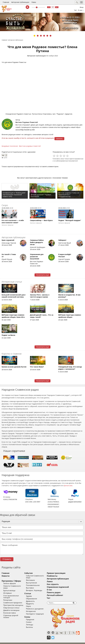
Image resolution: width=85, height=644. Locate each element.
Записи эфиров (10, 583)
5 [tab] (47, 36)
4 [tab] (44, 36)
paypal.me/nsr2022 (75, 502)
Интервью (7, 591)
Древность (33, 599)
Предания (33, 618)
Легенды (33, 623)
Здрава (32, 594)
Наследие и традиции (38, 612)
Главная (6, 2)
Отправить (7, 559)
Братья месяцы (9, 589)
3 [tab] (41, 36)
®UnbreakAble (23, 641)
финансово (68, 486)
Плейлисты (58, 576)
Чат (75, 10)
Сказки (32, 620)
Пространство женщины (13, 601)
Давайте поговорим (11, 606)
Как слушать (59, 584)
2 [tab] (38, 36)
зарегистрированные (76, 159)
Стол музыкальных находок (15, 594)
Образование (35, 597)
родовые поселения (10, 146)
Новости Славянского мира (14, 586)
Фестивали (34, 578)
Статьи (31, 592)
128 (49, 7)
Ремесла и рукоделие (38, 607)
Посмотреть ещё (43, 275)
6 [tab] (51, 36)
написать (59, 139)
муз (57, 7)
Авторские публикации (20, 2)
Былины (33, 625)
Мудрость (33, 602)
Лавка (34, 2)
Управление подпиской (64, 587)
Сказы (30, 615)
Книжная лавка (10, 609)
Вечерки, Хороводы (37, 588)
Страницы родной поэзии (14, 612)
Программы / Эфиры (11, 581)
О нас (55, 590)
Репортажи (8, 596)
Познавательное (36, 583)
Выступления (35, 581)
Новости (6, 576)
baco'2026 (6, 641)
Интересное (34, 609)
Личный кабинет (61, 595)
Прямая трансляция (62, 573)
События (32, 573)
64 (53, 7)
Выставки (33, 586)
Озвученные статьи (11, 604)
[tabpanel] (42, 22)
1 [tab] (34, 36)
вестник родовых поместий (30, 146)
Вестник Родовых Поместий (27, 122)
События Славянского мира (40, 576)
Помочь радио (60, 593)
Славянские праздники (13, 599)
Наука (31, 604)
